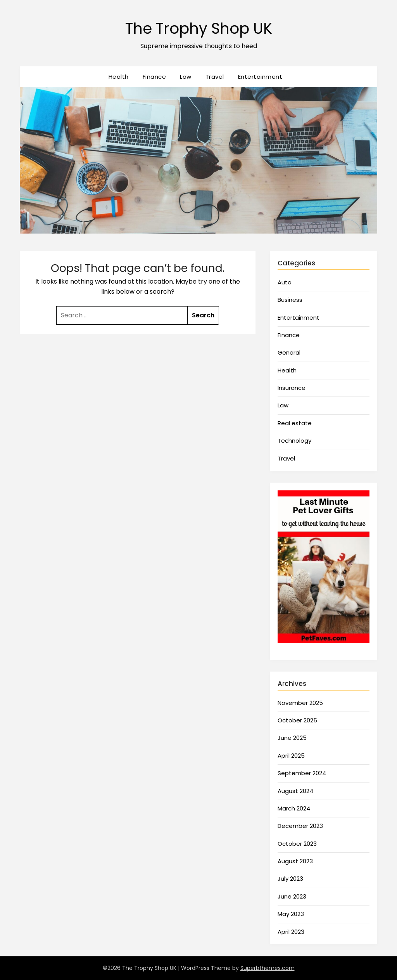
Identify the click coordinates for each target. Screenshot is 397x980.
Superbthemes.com (268, 968)
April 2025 (291, 756)
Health (119, 77)
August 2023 (295, 861)
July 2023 (290, 879)
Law (186, 77)
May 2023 (291, 914)
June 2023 (292, 896)
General (289, 352)
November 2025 (300, 703)
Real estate (295, 423)
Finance (154, 77)
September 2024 (302, 773)
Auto (285, 282)
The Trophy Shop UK (198, 27)
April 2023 (291, 932)
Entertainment (260, 77)
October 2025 (297, 720)
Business (290, 300)
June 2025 (292, 738)
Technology (294, 441)
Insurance (292, 388)
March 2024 (294, 808)
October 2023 (297, 844)
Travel (215, 77)
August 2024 (295, 791)
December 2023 (300, 826)
